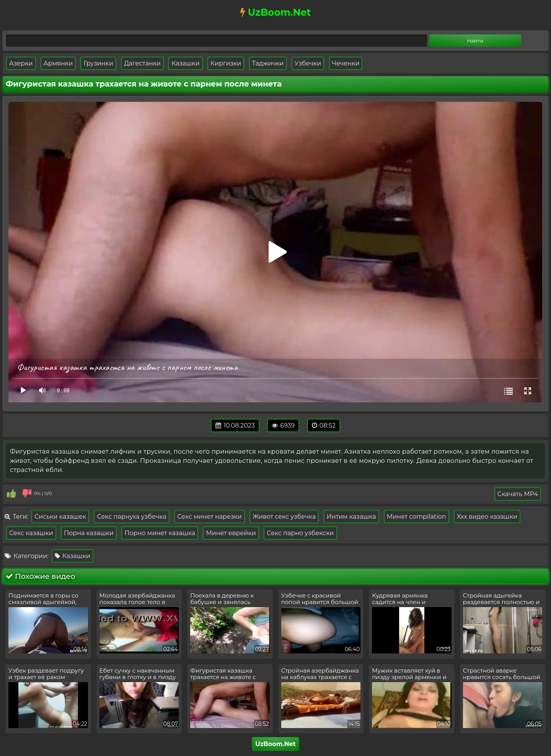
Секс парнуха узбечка (131, 517)
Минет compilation (417, 517)
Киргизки (226, 63)
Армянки (58, 63)
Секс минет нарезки (209, 517)
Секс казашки (31, 533)
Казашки (185, 63)
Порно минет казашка (160, 533)
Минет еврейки (231, 533)
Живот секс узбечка (284, 517)
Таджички (268, 63)
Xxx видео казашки (487, 517)
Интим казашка (351, 517)
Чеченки (346, 63)
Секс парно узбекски (300, 533)
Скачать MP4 (518, 494)
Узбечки (308, 63)
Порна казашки (89, 533)
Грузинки (98, 63)
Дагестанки (142, 63)
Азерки (21, 63)
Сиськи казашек (60, 517)
